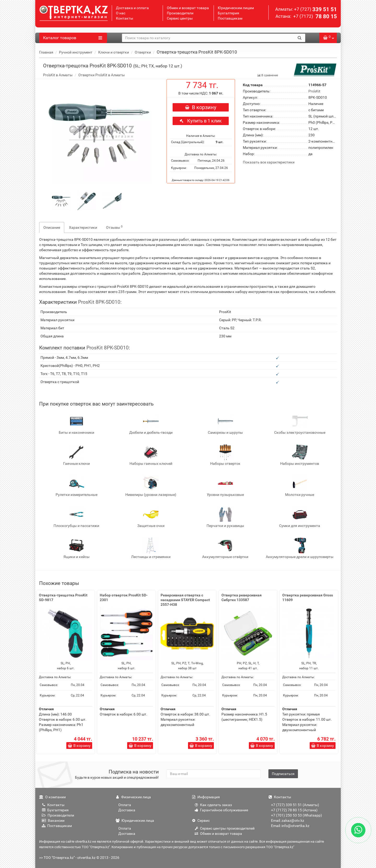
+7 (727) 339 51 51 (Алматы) (295, 805)
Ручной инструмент (76, 52)
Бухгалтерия (228, 13)
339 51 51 (315, 9)
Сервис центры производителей (225, 828)
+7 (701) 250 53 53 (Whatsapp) (296, 815)
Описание (52, 227)
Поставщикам (230, 18)
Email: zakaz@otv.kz (288, 820)
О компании (52, 797)
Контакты (125, 18)
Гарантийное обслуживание (221, 810)
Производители (180, 13)
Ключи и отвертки (114, 52)
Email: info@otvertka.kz (290, 826)
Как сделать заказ (213, 805)
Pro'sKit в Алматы (58, 75)
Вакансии (53, 820)
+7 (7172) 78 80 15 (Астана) (294, 810)
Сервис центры (180, 18)
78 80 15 (315, 16)
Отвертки (143, 52)
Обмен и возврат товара (188, 8)
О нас (121, 13)
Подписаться (283, 774)
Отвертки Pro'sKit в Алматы (102, 75)
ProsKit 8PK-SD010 (99, 302)
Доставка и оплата (132, 8)
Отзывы (114, 227)
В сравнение (268, 75)
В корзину (201, 107)
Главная (46, 52)
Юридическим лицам (236, 8)
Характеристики (83, 227)
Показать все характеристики (269, 162)
